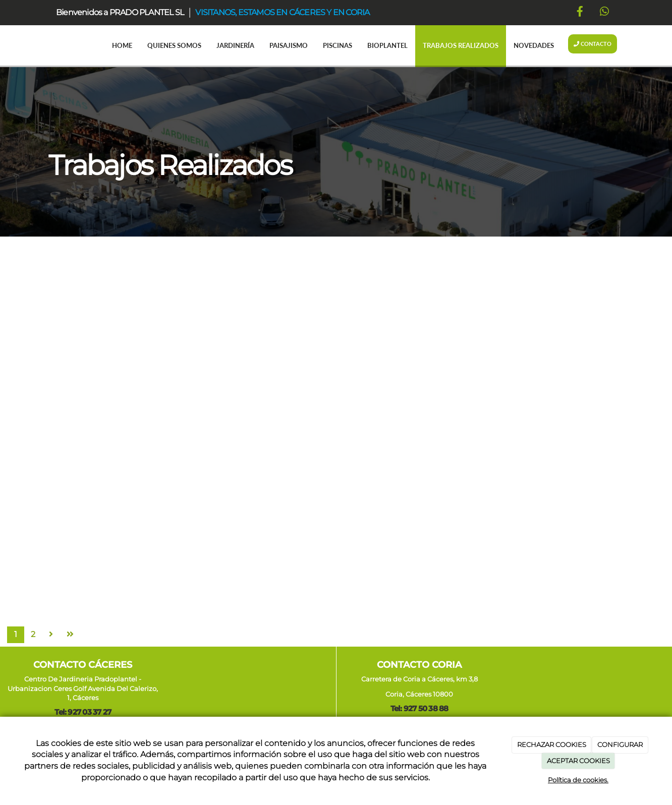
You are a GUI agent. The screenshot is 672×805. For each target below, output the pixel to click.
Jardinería (235, 45)
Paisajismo (289, 45)
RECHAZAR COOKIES (552, 744)
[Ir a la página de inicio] (38, 45)
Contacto (593, 44)
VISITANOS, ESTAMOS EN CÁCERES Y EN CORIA (282, 12)
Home (122, 45)
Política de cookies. (578, 780)
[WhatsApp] (604, 13)
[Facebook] (580, 13)
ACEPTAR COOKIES (578, 761)
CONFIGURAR (620, 744)
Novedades (534, 45)
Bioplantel (387, 45)
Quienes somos (174, 45)
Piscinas (338, 45)
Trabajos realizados (461, 45)
